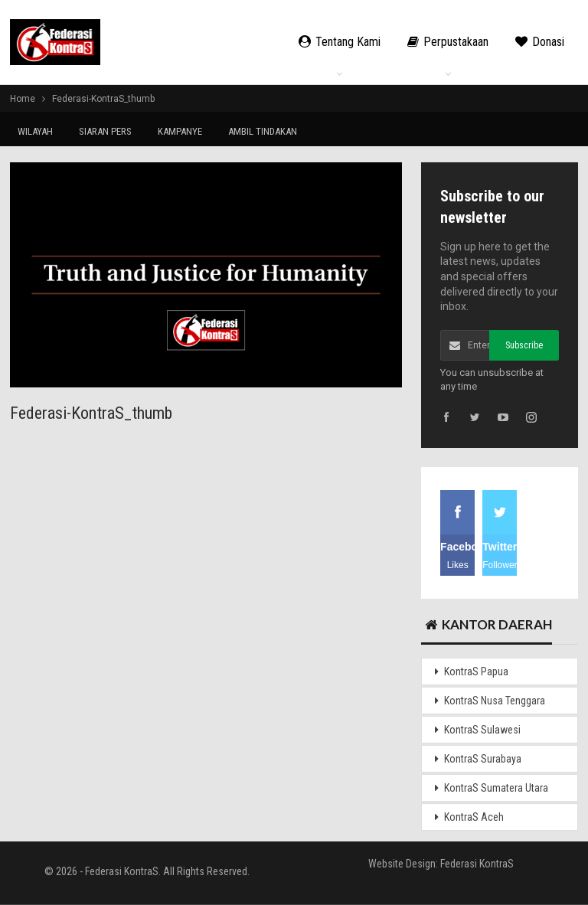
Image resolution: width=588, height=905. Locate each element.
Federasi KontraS (477, 864)
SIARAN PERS (105, 131)
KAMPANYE (180, 131)
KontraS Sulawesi (482, 730)
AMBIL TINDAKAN (263, 131)
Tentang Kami (340, 42)
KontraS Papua (476, 671)
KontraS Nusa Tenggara (495, 701)
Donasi (540, 42)
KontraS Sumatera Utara (496, 788)
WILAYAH (35, 131)
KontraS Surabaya (483, 759)
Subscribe (524, 345)
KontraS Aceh (474, 817)
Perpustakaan (448, 42)
